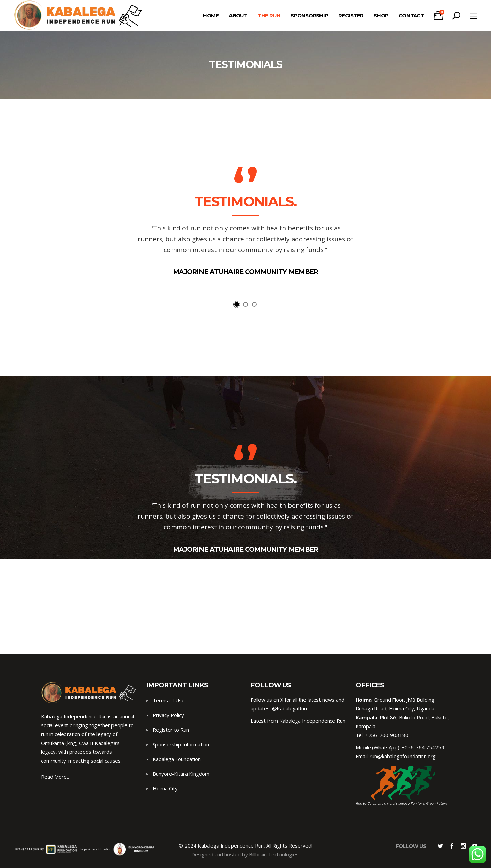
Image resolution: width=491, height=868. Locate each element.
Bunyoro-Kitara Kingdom (181, 774)
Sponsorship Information (181, 744)
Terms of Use (169, 700)
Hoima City (165, 788)
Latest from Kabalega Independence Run (298, 721)
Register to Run (171, 730)
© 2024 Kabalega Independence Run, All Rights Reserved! (245, 845)
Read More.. (55, 777)
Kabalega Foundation (177, 759)
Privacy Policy (168, 715)
